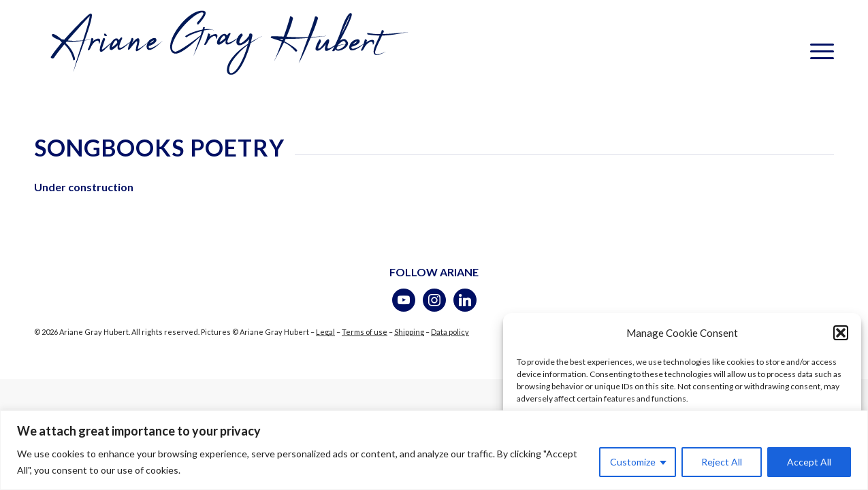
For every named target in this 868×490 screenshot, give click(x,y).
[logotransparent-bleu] (226, 51)
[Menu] (818, 51)
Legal (325, 332)
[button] (841, 333)
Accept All (809, 462)
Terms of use (365, 332)
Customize (633, 462)
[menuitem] (818, 51)
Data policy (450, 332)
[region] (434, 450)
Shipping (409, 332)
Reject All (722, 462)
